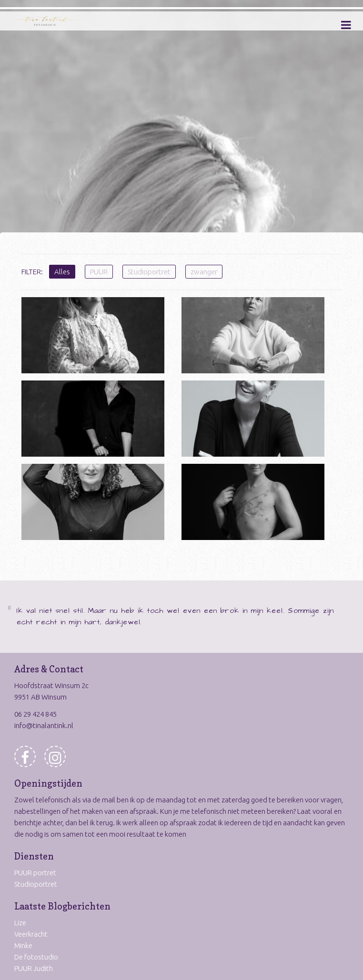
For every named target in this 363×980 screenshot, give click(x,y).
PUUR (99, 272)
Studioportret (149, 272)
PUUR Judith (34, 968)
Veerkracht (31, 934)
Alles (62, 272)
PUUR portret (35, 873)
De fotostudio (36, 957)
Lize (20, 923)
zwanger (204, 272)
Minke (23, 945)
